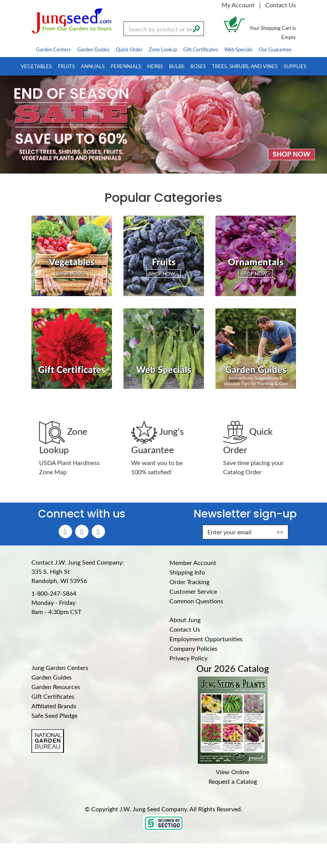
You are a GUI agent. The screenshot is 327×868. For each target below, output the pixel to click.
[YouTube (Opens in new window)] (98, 531)
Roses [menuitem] (198, 66)
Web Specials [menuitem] (238, 49)
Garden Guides (52, 677)
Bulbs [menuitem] (177, 66)
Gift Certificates (53, 696)
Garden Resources (56, 687)
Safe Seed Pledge (54, 715)
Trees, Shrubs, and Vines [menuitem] (245, 66)
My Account (238, 5)
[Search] (196, 28)
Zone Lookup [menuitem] (163, 49)
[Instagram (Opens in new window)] (82, 531)
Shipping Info (187, 572)
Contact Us (281, 5)
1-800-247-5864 (54, 593)
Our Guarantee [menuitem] (275, 49)
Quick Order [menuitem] (129, 49)
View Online (233, 772)
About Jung (185, 620)
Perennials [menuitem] (126, 66)
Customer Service (193, 591)
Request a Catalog (233, 781)
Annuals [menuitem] (93, 66)
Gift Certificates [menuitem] (201, 49)
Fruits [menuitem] (66, 66)
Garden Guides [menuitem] (93, 49)
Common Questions (196, 601)
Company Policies (193, 648)
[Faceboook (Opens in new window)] (65, 531)
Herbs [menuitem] (155, 66)
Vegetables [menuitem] (36, 66)
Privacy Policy (188, 658)
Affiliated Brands (54, 706)
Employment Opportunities (206, 639)
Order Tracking (189, 582)
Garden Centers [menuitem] (53, 49)
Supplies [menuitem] (295, 66)
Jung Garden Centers (60, 667)
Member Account (193, 563)
